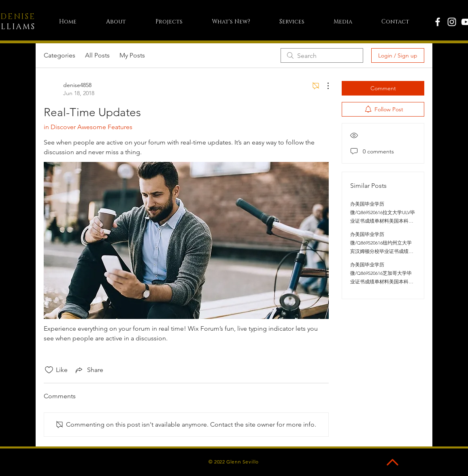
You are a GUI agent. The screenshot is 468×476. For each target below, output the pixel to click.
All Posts (97, 55)
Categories (60, 55)
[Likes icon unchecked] (49, 370)
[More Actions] (324, 86)
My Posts (132, 55)
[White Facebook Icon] (438, 22)
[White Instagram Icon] (452, 22)
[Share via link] (89, 370)
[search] (322, 55)
